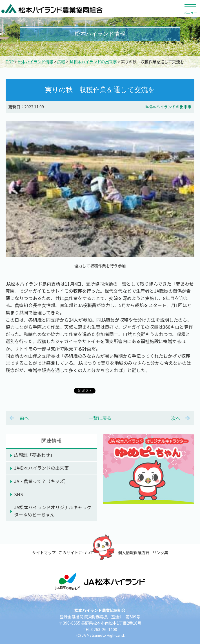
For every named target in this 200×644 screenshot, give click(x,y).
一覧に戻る (100, 418)
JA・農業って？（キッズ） (41, 481)
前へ (24, 418)
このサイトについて (76, 553)
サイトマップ (44, 553)
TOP (10, 62)
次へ (176, 418)
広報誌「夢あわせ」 (34, 455)
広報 (61, 62)
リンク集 (160, 553)
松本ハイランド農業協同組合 (52, 8)
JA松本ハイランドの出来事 (93, 62)
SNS (19, 494)
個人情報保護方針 (134, 553)
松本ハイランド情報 (35, 62)
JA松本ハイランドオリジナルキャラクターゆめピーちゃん (53, 511)
